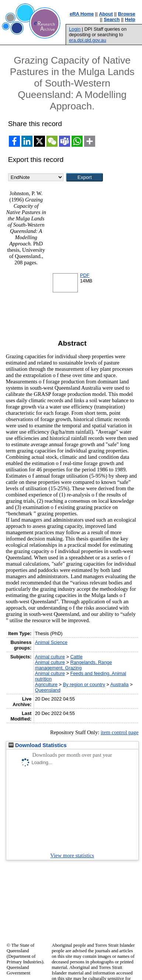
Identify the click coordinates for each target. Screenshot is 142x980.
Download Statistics (38, 745)
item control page (120, 732)
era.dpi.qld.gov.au (88, 40)
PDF (85, 275)
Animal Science (51, 642)
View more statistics (72, 855)
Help (130, 19)
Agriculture (46, 684)
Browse (127, 14)
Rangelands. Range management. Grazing (74, 665)
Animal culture (50, 657)
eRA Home (82, 14)
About (106, 14)
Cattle (76, 657)
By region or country (84, 684)
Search (112, 19)
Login (75, 29)
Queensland (48, 690)
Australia (120, 684)
